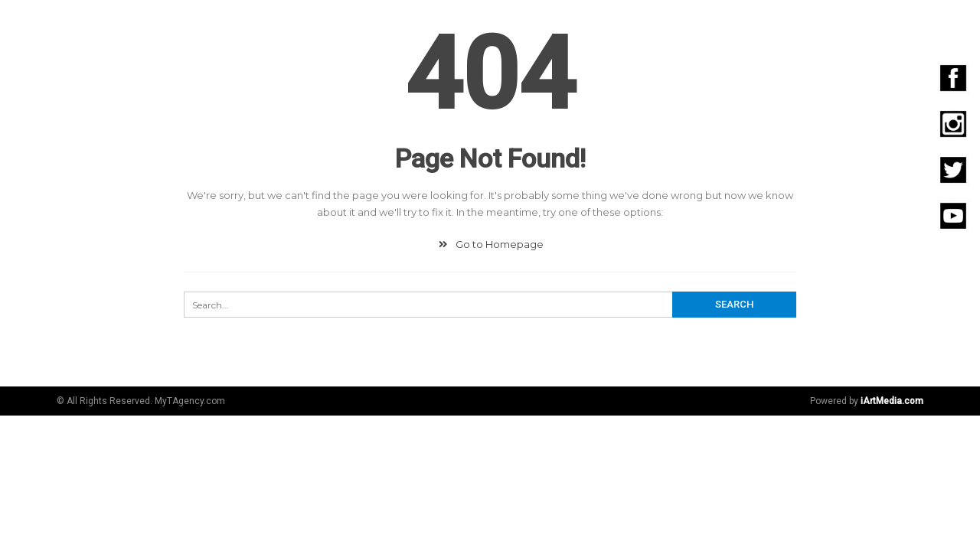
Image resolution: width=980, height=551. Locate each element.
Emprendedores (815, 25)
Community (492, 25)
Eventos (718, 25)
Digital (415, 25)
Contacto (916, 25)
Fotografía (584, 25)
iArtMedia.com (892, 401)
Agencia (349, 25)
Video (656, 25)
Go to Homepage (490, 244)
